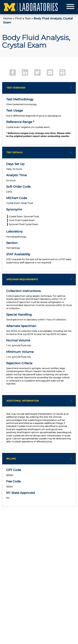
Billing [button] (11, 459)
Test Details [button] (14, 152)
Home (8, 18)
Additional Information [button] (23, 401)
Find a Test (23, 18)
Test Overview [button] (16, 88)
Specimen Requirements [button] (22, 279)
